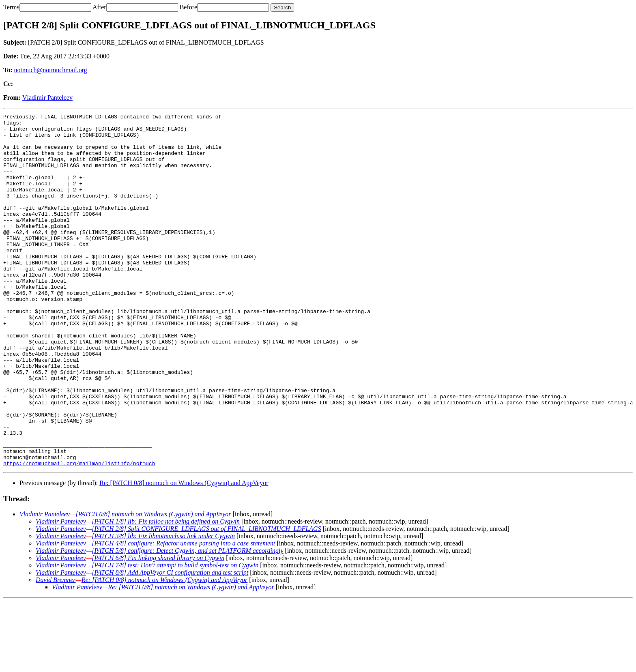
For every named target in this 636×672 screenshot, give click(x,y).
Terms (11, 7)
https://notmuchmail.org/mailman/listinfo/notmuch (79, 534)
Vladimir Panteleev (47, 98)
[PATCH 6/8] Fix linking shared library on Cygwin (158, 628)
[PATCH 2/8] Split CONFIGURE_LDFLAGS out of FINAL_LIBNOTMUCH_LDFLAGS (206, 599)
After (99, 7)
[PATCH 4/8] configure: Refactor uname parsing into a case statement (183, 614)
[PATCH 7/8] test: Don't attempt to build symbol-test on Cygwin (175, 636)
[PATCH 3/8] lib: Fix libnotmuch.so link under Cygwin (163, 607)
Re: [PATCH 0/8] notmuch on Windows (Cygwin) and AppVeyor (184, 553)
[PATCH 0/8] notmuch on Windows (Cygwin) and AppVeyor (153, 585)
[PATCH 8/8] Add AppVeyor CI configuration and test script (170, 643)
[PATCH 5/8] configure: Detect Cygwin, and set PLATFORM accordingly (187, 621)
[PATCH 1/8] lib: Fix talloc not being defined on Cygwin (166, 592)
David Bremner (56, 650)
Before (189, 7)
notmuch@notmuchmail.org (51, 70)
